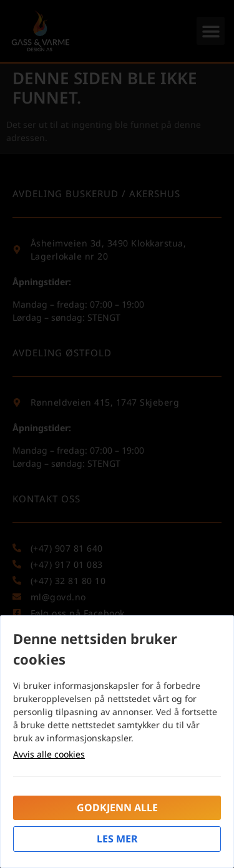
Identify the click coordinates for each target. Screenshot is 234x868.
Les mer (117, 839)
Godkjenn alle (117, 807)
